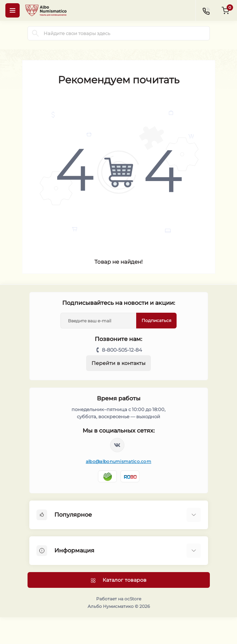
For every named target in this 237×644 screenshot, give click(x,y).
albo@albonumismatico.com (118, 461)
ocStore (133, 599)
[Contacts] (206, 10)
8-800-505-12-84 (122, 350)
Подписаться (156, 320)
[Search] (35, 33)
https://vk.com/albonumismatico (117, 445)
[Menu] (13, 10)
